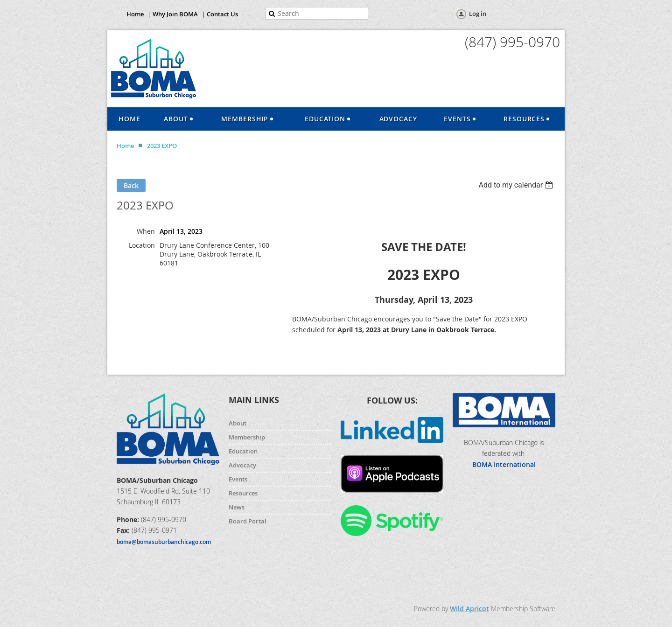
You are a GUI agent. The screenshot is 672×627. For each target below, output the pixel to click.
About (238, 423)
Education (243, 451)
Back (131, 185)
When (146, 231)
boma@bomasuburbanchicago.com (164, 542)
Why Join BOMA (175, 14)
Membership (247, 437)
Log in (478, 14)
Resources (243, 493)
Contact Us (222, 14)
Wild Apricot (469, 609)
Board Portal (248, 521)
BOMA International (504, 464)
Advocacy (242, 465)
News (237, 507)
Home (135, 14)
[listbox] (517, 185)
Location (142, 245)
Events (238, 479)
